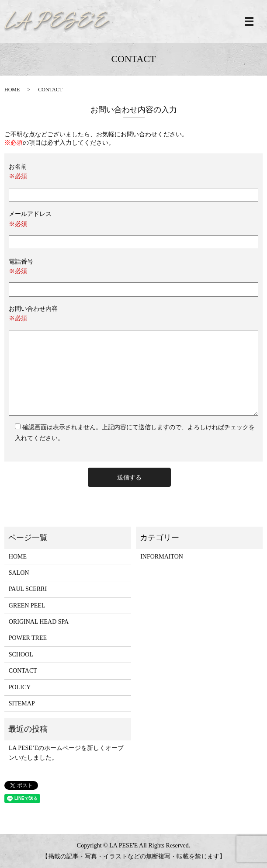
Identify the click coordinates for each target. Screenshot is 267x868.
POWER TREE (28, 638)
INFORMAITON (162, 557)
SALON (19, 573)
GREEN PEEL (27, 606)
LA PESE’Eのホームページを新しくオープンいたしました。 (66, 753)
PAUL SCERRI (28, 589)
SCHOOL (21, 654)
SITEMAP (22, 703)
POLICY (20, 687)
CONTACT (23, 671)
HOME (12, 90)
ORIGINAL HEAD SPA (39, 622)
